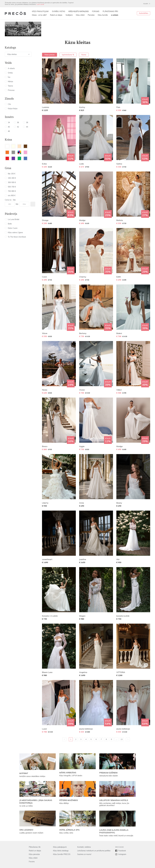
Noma (84, 55)
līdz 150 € (10, 174)
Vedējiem (69, 15)
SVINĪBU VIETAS (59, 11)
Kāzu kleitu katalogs (61, 851)
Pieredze (91, 15)
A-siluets (10, 68)
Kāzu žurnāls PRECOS (62, 854)
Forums (32, 862)
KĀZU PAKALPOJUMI (40, 11)
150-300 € (10, 178)
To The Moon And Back (15, 237)
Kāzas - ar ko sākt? (39, 15)
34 (7, 122)
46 (7, 131)
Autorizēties (144, 13)
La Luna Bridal (12, 219)
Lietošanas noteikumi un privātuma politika (94, 851)
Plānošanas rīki (35, 847)
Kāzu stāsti (80, 15)
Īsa (8, 77)
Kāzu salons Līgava (14, 232)
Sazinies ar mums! (84, 854)
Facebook (122, 851)
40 (7, 127)
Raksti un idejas (56, 15)
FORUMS (96, 11)
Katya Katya (11, 109)
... (116, 739)
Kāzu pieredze (34, 854)
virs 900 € (10, 196)
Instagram (122, 854)
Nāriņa (9, 82)
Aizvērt (146, 4)
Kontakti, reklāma (84, 847)
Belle (8, 224)
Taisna (9, 86)
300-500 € (10, 182)
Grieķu (9, 73)
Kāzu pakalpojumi (60, 847)
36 (16, 122)
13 (122, 739)
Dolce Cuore (11, 228)
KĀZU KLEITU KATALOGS (79, 11)
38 (25, 122)
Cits (8, 104)
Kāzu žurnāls (103, 15)
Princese (10, 90)
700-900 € (10, 191)
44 (25, 127)
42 (16, 127)
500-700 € (10, 187)
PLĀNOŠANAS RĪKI (110, 11)
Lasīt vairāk (40, 4)
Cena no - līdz (10, 200)
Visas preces (50, 55)
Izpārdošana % (68, 55)
